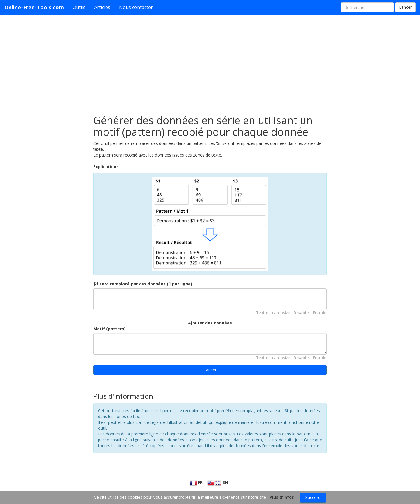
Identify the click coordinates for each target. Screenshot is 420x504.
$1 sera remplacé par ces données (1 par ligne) (143, 284)
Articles (102, 7)
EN (218, 482)
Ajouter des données (210, 323)
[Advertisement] (210, 62)
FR (196, 482)
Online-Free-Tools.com (34, 7)
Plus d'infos (282, 497)
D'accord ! (313, 497)
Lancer (405, 7)
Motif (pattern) (110, 329)
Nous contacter (136, 7)
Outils (79, 7)
